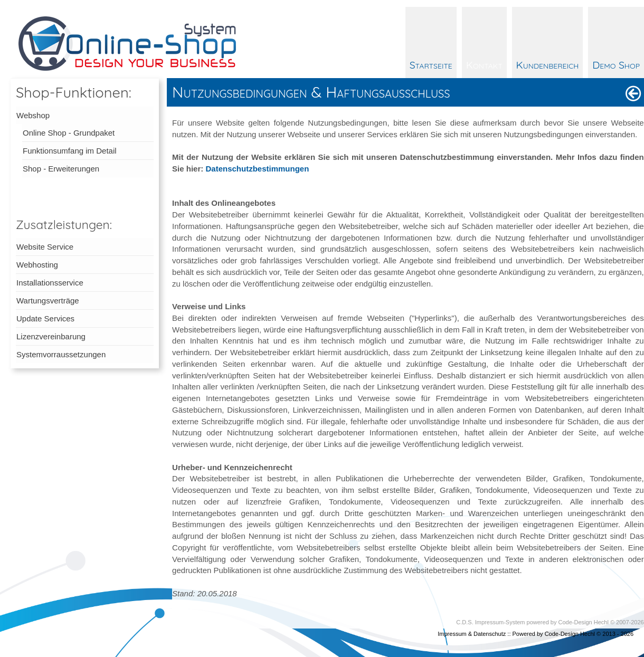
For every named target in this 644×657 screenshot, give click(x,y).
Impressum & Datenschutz (472, 634)
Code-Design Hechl (584, 622)
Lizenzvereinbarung (51, 336)
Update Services (45, 318)
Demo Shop (616, 65)
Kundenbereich (548, 65)
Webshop (33, 115)
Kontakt (484, 65)
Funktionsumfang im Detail (70, 151)
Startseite (431, 65)
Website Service (45, 247)
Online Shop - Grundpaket (69, 133)
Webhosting (37, 265)
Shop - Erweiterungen (61, 169)
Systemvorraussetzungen (61, 354)
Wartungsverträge (48, 301)
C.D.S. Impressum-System (490, 622)
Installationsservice (50, 283)
